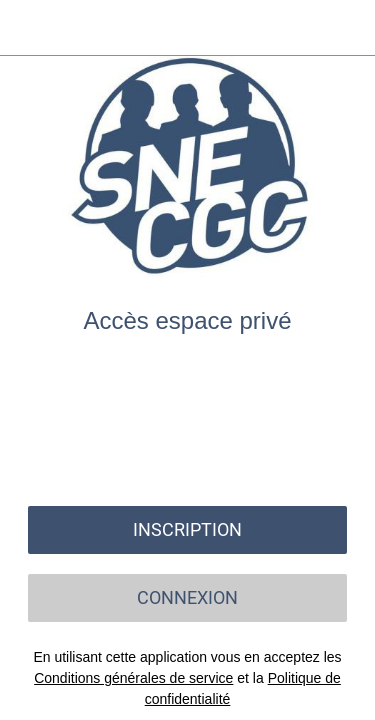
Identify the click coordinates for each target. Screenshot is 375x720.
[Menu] (28, 28)
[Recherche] (295, 28)
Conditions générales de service (133, 678)
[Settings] (347, 28)
